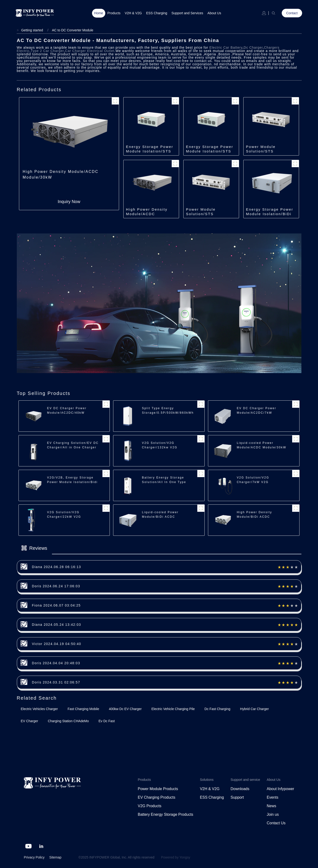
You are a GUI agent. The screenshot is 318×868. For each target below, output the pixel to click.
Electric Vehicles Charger (39, 709)
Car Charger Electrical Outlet (90, 51)
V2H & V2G (133, 13)
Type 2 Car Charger (47, 51)
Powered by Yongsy (176, 857)
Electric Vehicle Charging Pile (173, 709)
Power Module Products (158, 789)
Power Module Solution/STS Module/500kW (261, 151)
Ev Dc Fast (106, 721)
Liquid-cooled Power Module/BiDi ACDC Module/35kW (160, 517)
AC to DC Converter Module (73, 30)
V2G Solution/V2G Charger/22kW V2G (64, 515)
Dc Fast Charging (217, 709)
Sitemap (55, 857)
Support (237, 797)
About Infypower (281, 789)
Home (99, 13)
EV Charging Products (157, 797)
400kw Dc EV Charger (125, 709)
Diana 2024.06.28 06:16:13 (57, 567)
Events (273, 797)
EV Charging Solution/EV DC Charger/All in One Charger (73, 445)
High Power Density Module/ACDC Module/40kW (147, 214)
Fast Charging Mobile (83, 709)
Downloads (240, 789)
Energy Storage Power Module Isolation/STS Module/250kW (210, 151)
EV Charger (30, 721)
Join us (273, 814)
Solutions (207, 780)
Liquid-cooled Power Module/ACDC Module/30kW (261, 445)
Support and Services (187, 13)
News (272, 806)
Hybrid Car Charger (254, 709)
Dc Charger (253, 47)
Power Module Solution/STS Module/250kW (201, 214)
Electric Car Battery (226, 47)
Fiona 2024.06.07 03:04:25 (56, 605)
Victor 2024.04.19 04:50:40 (57, 644)
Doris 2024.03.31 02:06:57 (56, 682)
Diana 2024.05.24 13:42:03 (57, 625)
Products (114, 13)
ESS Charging (157, 13)
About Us (214, 13)
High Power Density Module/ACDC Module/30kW (61, 174)
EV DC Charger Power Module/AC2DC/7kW (256, 410)
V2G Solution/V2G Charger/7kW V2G (253, 480)
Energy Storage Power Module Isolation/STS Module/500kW (150, 151)
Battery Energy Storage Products (166, 814)
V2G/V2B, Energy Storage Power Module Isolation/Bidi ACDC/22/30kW (72, 482)
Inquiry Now (69, 202)
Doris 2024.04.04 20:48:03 (56, 663)
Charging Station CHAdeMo (68, 721)
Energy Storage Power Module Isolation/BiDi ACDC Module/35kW (270, 214)
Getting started (32, 30)
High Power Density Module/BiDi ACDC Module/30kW (254, 517)
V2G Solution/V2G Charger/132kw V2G (160, 445)
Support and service (245, 780)
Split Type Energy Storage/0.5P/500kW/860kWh (168, 410)
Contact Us (276, 823)
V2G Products (150, 806)
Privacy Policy (34, 857)
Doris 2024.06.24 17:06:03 (56, 586)
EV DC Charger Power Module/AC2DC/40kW (67, 410)
